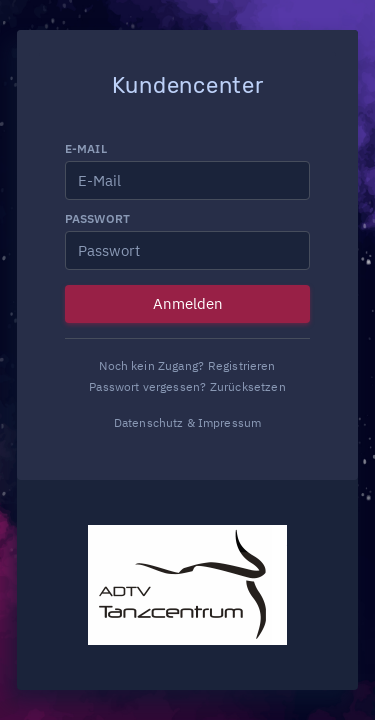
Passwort (97, 218)
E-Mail (86, 148)
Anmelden (188, 303)
